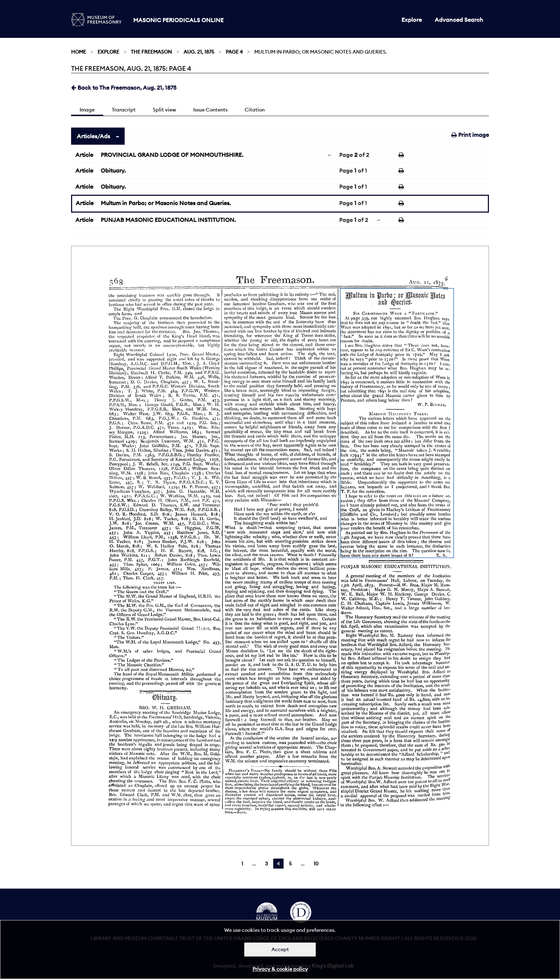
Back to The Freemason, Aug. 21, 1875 (124, 88)
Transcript (124, 110)
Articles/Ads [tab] (93, 136)
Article (84, 155)
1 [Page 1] (242, 864)
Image (87, 110)
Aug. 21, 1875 (199, 52)
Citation (255, 110)
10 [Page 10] (316, 864)
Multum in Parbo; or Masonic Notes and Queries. (166, 203)
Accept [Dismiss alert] (280, 949)
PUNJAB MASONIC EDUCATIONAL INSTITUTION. (168, 220)
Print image (470, 135)
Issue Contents (210, 110)
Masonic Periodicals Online (178, 20)
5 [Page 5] (290, 864)
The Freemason (151, 52)
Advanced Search (459, 20)
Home (79, 52)
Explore (412, 20)
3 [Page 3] (266, 864)
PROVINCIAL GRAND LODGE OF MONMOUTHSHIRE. (172, 155)
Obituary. (113, 170)
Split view (164, 110)
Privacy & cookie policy (280, 969)
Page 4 (234, 52)
